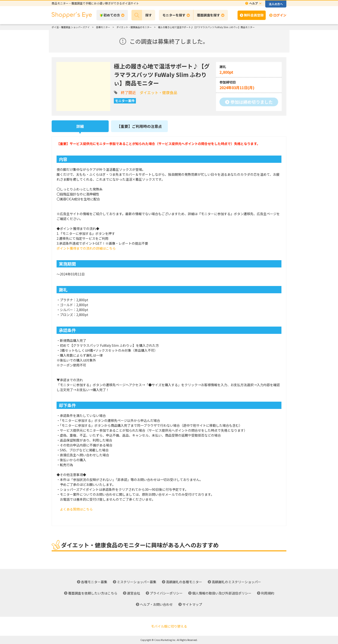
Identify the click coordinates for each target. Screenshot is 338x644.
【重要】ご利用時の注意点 (139, 126)
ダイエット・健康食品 (158, 92)
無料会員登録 (254, 15)
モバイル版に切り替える (169, 626)
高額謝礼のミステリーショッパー (236, 582)
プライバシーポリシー (166, 593)
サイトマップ (192, 604)
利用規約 (268, 593)
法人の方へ (276, 4)
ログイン (280, 15)
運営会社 (134, 593)
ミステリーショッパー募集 (137, 582)
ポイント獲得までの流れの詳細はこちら (86, 248)
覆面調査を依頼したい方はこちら (93, 593)
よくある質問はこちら (76, 509)
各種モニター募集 (94, 582)
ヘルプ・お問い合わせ (156, 604)
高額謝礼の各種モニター (184, 582)
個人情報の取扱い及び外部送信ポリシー (222, 593)
